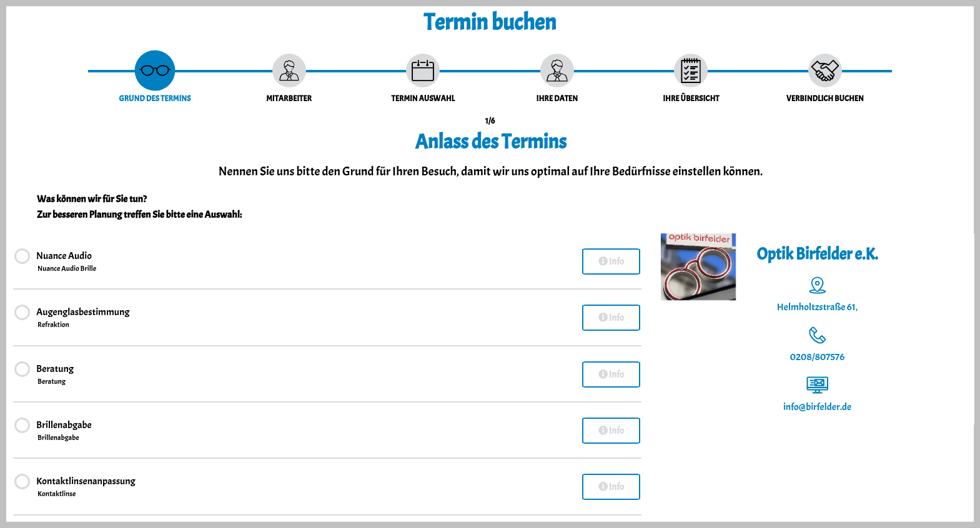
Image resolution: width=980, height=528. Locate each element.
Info (611, 262)
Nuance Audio (67, 262)
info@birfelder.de (817, 407)
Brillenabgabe (64, 431)
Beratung (55, 375)
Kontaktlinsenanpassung (86, 487)
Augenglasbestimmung (83, 318)
